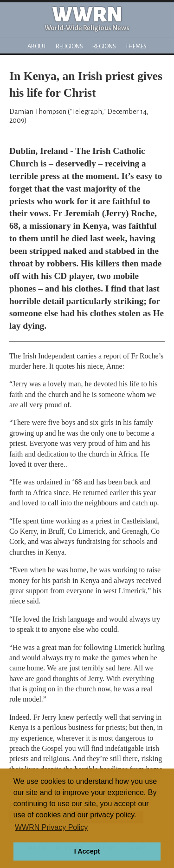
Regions (104, 46)
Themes (136, 46)
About (37, 46)
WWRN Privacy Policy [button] (51, 827)
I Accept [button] (87, 851)
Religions (69, 46)
